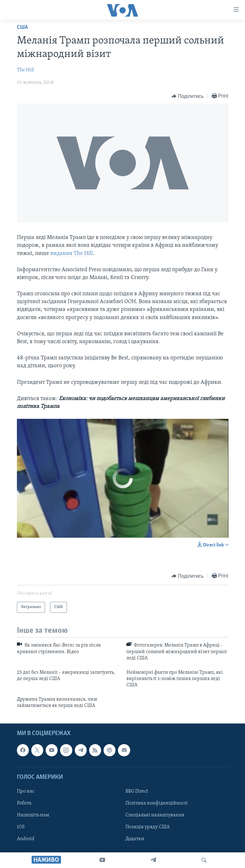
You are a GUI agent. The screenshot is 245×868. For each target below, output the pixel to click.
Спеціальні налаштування (155, 815)
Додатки (135, 839)
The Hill (25, 70)
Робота (24, 803)
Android (26, 839)
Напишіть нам (33, 815)
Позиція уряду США (148, 827)
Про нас (26, 791)
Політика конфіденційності (157, 803)
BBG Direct (137, 791)
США (22, 27)
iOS (21, 827)
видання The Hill (72, 254)
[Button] (188, 96)
